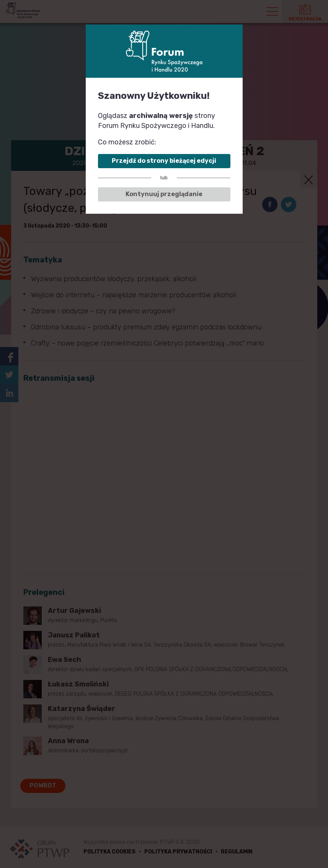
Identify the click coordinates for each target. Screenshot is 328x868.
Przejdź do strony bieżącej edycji (164, 161)
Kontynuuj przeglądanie (164, 194)
